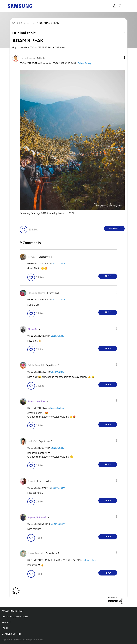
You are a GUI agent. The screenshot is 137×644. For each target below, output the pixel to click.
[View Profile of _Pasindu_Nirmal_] (37, 293)
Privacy (6, 622)
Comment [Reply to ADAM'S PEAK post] (114, 228)
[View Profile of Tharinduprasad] (28, 58)
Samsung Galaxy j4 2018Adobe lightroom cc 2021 (47, 213)
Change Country (11, 634)
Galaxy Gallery (84, 63)
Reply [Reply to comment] (108, 276)
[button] (119, 57)
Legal (5, 628)
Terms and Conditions (15, 617)
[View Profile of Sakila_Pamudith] (36, 365)
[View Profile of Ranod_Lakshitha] (36, 401)
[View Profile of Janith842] (33, 441)
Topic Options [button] (119, 31)
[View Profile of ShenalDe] (33, 329)
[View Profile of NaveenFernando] (36, 553)
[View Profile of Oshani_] (32, 481)
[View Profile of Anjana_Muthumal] (37, 517)
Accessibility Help (12, 611)
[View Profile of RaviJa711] (33, 257)
